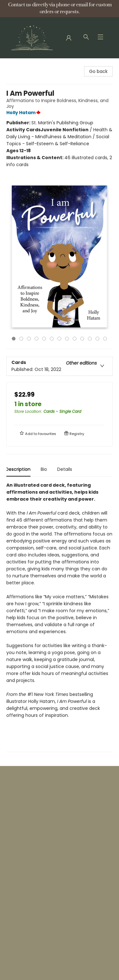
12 (97, 339)
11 (90, 339)
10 (82, 339)
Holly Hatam (24, 113)
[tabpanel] (60, 617)
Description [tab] (19, 469)
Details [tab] (66, 469)
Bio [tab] (45, 469)
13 (105, 339)
